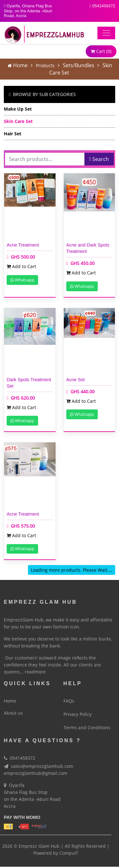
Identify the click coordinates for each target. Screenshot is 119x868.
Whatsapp (22, 280)
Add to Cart (21, 266)
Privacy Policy (78, 712)
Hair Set (13, 134)
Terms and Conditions (87, 725)
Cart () (101, 51)
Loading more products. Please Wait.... (72, 570)
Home (20, 65)
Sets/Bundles (79, 65)
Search (99, 159)
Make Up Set (18, 109)
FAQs (69, 699)
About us (13, 711)
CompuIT (69, 851)
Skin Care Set (18, 121)
